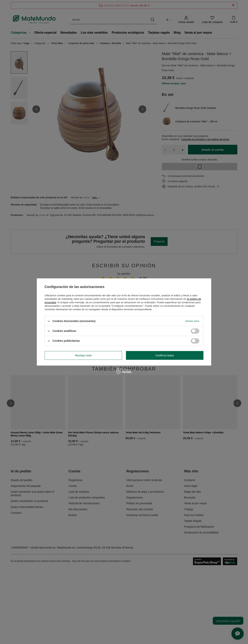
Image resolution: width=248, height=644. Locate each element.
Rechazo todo (83, 355)
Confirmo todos (165, 355)
